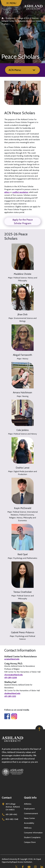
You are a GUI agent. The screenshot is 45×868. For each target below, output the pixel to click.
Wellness (28, 828)
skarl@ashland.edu (12, 693)
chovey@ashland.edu (13, 675)
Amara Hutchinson (22, 392)
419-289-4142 (11, 814)
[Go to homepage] (12, 742)
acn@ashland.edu (12, 659)
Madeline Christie (22, 274)
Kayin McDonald (23, 508)
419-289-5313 (10, 696)
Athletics (28, 804)
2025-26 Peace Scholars (16, 236)
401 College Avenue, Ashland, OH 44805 (13, 807)
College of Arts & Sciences (28, 18)
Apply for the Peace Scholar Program (23, 221)
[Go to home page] (33, 7)
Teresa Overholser (22, 592)
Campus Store (30, 842)
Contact (7, 798)
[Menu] (11, 3)
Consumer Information (33, 833)
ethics (7, 192)
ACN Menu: (15, 70)
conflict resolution (20, 192)
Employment (29, 809)
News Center (29, 818)
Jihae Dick (22, 314)
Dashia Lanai (22, 468)
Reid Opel (23, 554)
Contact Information (20, 650)
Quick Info (30, 798)
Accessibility (29, 823)
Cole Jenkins (22, 430)
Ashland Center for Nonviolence (15, 21)
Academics (10, 18)
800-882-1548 (12, 819)
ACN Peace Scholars (20, 113)
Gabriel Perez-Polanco (23, 632)
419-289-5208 (11, 678)
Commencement (31, 813)
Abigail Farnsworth (22, 355)
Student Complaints (32, 837)
